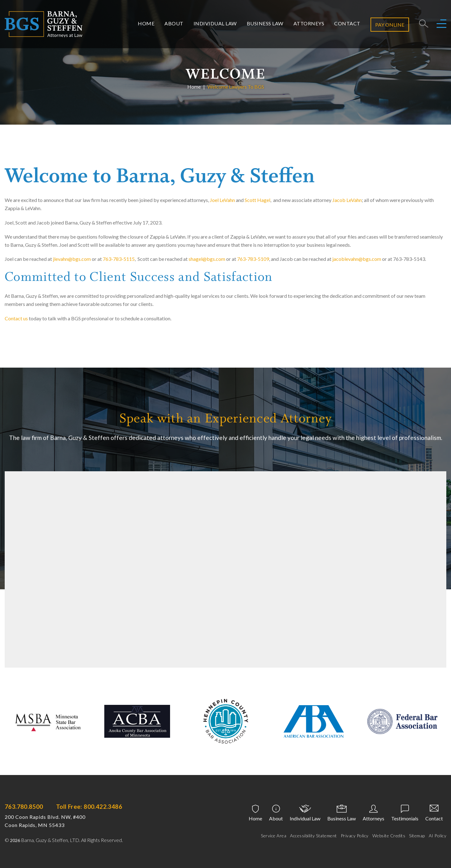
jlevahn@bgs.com (72, 259)
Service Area (274, 836)
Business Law (265, 23)
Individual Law (215, 23)
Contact (347, 23)
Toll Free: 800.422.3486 (89, 806)
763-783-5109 (253, 259)
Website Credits (389, 836)
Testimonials (405, 818)
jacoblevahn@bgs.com (357, 259)
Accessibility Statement (314, 836)
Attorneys (309, 23)
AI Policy (438, 836)
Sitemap (417, 836)
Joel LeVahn (222, 200)
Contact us (16, 318)
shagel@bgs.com (207, 259)
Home (146, 23)
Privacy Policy (355, 836)
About (174, 23)
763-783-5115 (119, 259)
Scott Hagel (257, 200)
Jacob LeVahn (347, 200)
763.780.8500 (24, 806)
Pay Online (390, 25)
